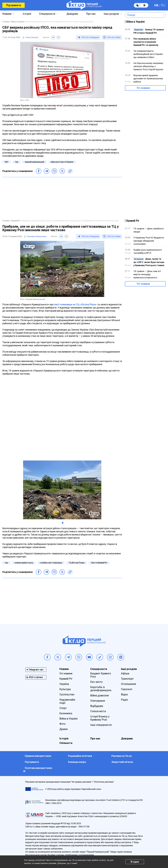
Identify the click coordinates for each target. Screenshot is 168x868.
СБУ (6, 162)
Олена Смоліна (32, 37)
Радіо (124, 700)
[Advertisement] (62, 198)
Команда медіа (77, 762)
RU (163, 5)
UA (156, 5)
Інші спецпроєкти (101, 725)
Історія (27, 14)
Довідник (72, 14)
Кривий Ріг (66, 679)
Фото (62, 724)
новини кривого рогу (24, 563)
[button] (63, 523)
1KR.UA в (90, 37)
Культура (65, 689)
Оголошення (128, 684)
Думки (64, 729)
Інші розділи (111, 14)
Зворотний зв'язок (122, 762)
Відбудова (97, 706)
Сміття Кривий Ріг (99, 563)
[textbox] (143, 15)
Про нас (91, 14)
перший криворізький (34, 162)
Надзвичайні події (67, 701)
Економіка (66, 713)
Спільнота (66, 743)
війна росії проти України (62, 162)
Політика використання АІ (38, 770)
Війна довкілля (99, 695)
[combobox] (143, 15)
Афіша (125, 673)
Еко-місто (96, 682)
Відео (124, 694)
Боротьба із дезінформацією (101, 689)
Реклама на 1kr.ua (122, 756)
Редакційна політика (80, 756)
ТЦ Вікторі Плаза (77, 563)
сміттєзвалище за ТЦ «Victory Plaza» (75, 304)
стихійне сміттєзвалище (51, 563)
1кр (17, 162)
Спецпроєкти (47, 14)
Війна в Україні (69, 719)
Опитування (98, 701)
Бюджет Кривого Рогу (101, 675)
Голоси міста (98, 711)
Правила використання (38, 756)
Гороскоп (127, 689)
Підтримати (14, 5)
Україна (64, 684)
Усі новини (143, 88)
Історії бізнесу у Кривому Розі (100, 718)
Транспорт (127, 679)
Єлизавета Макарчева (37, 236)
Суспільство (67, 694)
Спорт (63, 708)
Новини (7, 14)
